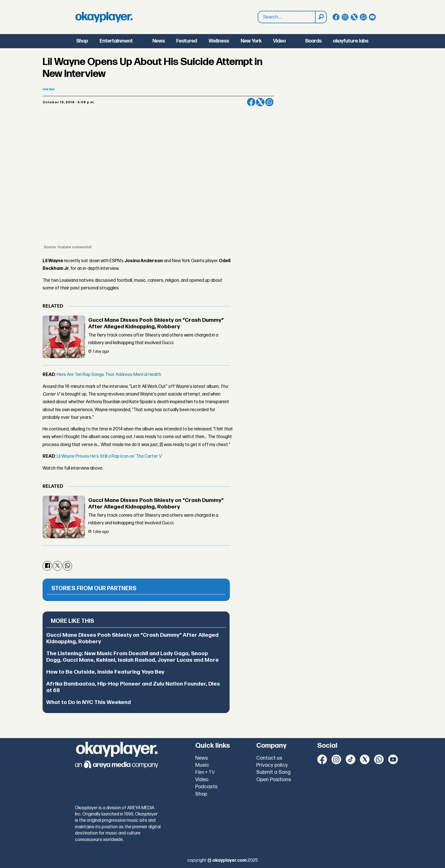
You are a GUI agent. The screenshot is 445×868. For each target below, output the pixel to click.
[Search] (321, 17)
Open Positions (274, 780)
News (159, 41)
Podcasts (206, 787)
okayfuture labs (351, 41)
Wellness (219, 41)
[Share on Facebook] (251, 102)
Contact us (269, 758)
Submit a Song (273, 772)
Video (279, 41)
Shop (82, 41)
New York (251, 41)
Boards (313, 41)
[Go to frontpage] (104, 17)
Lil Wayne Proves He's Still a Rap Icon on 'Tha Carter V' (110, 456)
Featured (187, 41)
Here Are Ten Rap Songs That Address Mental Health (109, 375)
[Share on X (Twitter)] (260, 102)
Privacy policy (272, 765)
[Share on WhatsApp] (269, 102)
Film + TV (205, 772)
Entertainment (116, 41)
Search (258, 11)
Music (202, 765)
